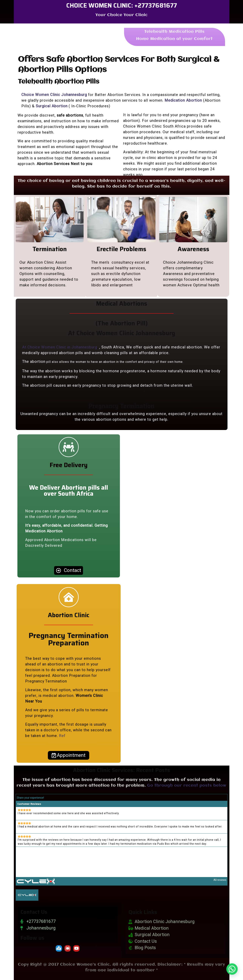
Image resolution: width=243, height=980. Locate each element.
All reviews (220, 880)
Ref (62, 736)
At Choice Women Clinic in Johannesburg (60, 347)
